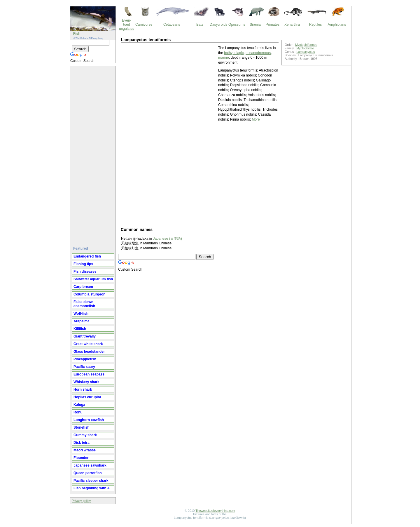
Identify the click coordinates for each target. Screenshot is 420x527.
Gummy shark (85, 435)
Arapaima (82, 321)
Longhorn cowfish (89, 420)
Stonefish (82, 427)
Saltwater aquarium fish (93, 279)
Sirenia (255, 25)
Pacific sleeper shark (91, 481)
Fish (77, 34)
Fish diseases (85, 272)
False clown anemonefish (84, 304)
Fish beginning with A (92, 488)
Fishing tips (83, 264)
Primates (273, 25)
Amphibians (337, 25)
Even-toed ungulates (127, 25)
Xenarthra (292, 25)
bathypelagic (234, 53)
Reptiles (315, 25)
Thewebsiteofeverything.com (215, 511)
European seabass (89, 374)
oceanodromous (258, 53)
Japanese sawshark (90, 465)
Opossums (237, 25)
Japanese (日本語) (167, 239)
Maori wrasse (85, 450)
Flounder (81, 458)
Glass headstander (89, 352)
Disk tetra (82, 443)
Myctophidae (305, 48)
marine (224, 58)
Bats (200, 25)
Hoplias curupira (87, 397)
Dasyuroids (218, 25)
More (256, 119)
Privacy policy (81, 501)
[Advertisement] (94, 154)
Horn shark (83, 389)
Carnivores (144, 25)
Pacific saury (84, 367)
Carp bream (83, 287)
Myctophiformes (306, 45)
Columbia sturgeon (89, 294)
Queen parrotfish (88, 473)
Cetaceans (172, 25)
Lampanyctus (306, 52)
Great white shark (88, 344)
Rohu (78, 412)
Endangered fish (87, 256)
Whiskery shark (86, 382)
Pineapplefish (85, 359)
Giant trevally (85, 336)
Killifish (80, 329)
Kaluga (79, 405)
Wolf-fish (81, 314)
